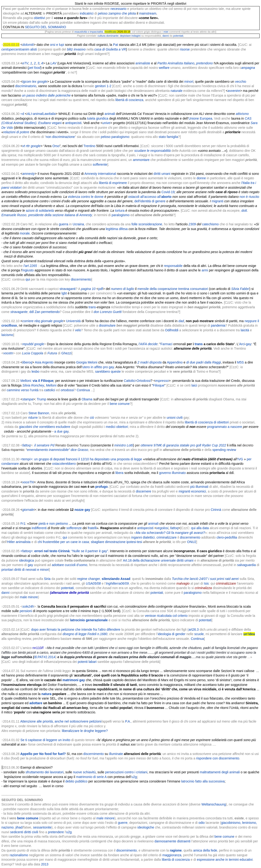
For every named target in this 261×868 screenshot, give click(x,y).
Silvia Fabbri (240, 289)
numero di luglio (123, 289)
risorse (185, 49)
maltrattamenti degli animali (220, 772)
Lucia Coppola (33, 353)
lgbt (64, 293)
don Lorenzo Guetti (108, 312)
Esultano (45, 123)
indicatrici (87, 13)
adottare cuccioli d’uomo (70, 565)
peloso (103, 13)
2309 (192, 224)
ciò (92, 418)
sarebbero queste (108, 371)
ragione (176, 850)
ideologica (27, 560)
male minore (29, 597)
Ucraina (78, 224)
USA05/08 (93, 583)
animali (110, 114)
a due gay (61, 431)
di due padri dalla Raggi (204, 362)
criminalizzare (167, 537)
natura (46, 694)
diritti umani (162, 174)
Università (73, 321)
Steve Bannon (39, 413)
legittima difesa (117, 229)
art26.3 (194, 629)
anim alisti (30, 49)
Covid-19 (168, 192)
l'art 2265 (30, 266)
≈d (22, 114)
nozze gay (82, 510)
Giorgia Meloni (87, 362)
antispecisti (73, 123)
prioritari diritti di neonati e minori (25, 570)
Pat (116, 45)
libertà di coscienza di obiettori (207, 422)
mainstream (148, 13)
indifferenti (39, 528)
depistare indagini (130, 36)
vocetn (8, 353)
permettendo (51, 312)
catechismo (210, 224)
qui (28, 279)
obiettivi (39, 18)
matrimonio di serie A (91, 777)
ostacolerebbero (64, 464)
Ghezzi (66, 353)
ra (55, 353)
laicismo (7, 335)
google (36, 146)
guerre (123, 823)
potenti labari (87, 662)
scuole (199, 634)
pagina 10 (88, 289)
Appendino (175, 362)
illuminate (116, 754)
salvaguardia (246, 565)
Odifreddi (172, 330)
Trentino (89, 146)
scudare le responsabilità (152, 151)
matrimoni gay (74, 680)
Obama (87, 399)
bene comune (120, 404)
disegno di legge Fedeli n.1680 (85, 634)
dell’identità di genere (150, 201)
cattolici (50, 390)
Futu (51, 353)
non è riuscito (249, 197)
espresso (162, 381)
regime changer (89, 579)
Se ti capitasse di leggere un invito (45, 740)
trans (92, 307)
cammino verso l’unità (23, 390)
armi (205, 270)
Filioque (159, 385)
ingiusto (28, 270)
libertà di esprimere (113, 183)
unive (106, 123)
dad (181, 321)
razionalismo (19, 855)
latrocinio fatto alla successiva (203, 781)
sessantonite (42, 827)
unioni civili (175, 418)
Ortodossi (144, 381)
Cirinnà (216, 510)
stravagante (19, 312)
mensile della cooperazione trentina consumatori (173, 289)
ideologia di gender (172, 634)
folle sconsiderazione (147, 224)
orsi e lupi (57, 45)
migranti (218, 201)
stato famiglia (168, 137)
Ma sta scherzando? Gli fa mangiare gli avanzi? (171, 533)
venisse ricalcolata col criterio (166, 616)
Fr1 (23, 524)
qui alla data (200, 528)
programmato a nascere (225, 427)
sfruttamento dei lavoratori (45, 772)
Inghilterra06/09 (117, 583)
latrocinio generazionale (89, 620)
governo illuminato (173, 473)
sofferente (100, 164)
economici (199, 491)
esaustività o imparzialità (89, 32)
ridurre (33, 418)
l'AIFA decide (148, 344)
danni (166, 36)
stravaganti (67, 289)
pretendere (56, 832)
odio (202, 823)
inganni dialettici (143, 537)
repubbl (28, 344)
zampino (115, 13)
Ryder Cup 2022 (214, 445)
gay (249, 344)
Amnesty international (100, 174)
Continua (83, 390)
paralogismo (120, 137)
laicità (245, 330)
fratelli (92, 528)
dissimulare (107, 325)
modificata (110, 32)
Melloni (51, 385)
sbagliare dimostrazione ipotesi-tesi (117, 542)
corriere (28, 321)
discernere (144, 491)
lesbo (35, 371)
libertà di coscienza (176, 860)
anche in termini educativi (234, 860)
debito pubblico (76, 781)
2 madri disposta (150, 362)
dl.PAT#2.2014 (45, 657)
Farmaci (167, 344)
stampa (28, 399)
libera (119, 473)
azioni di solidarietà (40, 211)
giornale (47, 321)
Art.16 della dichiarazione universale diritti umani (158, 560)
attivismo (242, 114)
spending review (224, 450)
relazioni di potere (16, 132)
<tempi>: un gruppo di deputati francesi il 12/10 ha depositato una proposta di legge (81, 459)
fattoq (26, 445)
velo (78, 330)
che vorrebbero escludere (52, 427)
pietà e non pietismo (53, 524)
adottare (36, 703)
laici (194, 385)
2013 (45, 864)
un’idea (249, 634)
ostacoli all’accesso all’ (150, 197)
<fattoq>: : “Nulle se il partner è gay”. (65, 551)
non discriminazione (60, 137)
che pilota (129, 13)
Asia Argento (44, 362)
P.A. (128, 721)
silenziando (111, 579)
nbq (37, 321)
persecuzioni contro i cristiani (126, 772)
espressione (206, 860)
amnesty (29, 174)
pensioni (26, 611)
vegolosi (162, 528)
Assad (125, 579)
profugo (102, 487)
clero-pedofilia (227, 537)
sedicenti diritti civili (24, 832)
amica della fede (205, 850)
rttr (28, 146)
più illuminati (199, 487)
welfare (164, 68)
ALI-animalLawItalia (41, 114)
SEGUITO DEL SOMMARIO (45, 27)
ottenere (147, 445)
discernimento (81, 279)
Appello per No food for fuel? (43, 754)
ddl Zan (35, 312)
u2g (134, 777)
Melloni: (37, 381)
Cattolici (130, 381)
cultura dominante (108, 36)
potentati (178, 36)
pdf (101, 289)
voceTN (28, 482)
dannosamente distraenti (172, 841)
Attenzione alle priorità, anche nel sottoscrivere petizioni (61, 721)
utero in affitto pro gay (98, 367)
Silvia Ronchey (33, 385)
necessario (119, 9)
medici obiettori (117, 427)
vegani (57, 123)
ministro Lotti (124, 445)
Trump (42, 399)
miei (166, 32)
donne (201, 178)
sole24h (28, 606)
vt (24, 146)
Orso (56, 146)
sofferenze (74, 528)
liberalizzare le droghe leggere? (85, 731)
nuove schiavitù (84, 772)
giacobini (25, 427)
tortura (120, 211)
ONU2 (192, 542)
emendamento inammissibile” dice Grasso (58, 450)
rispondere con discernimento (218, 758)
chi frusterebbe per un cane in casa (63, 542)
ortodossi (67, 390)
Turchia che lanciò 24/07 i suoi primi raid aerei (205, 579)
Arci (242, 344)
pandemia (218, 325)
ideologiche (146, 827)
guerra (63, 224)
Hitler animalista (19, 542)
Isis (206, 583)
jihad (19, 827)
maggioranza (172, 855)
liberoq (27, 362)
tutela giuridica (98, 118)
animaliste (143, 63)
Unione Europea (200, 118)
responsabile (173, 266)
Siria (47, 579)
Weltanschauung (214, 804)
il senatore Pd (44, 445)
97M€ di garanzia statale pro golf (177, 445)
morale (25, 233)
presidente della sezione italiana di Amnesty (60, 215)
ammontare (141, 160)
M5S (240, 362)
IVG (240, 459)
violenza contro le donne (86, 197)
